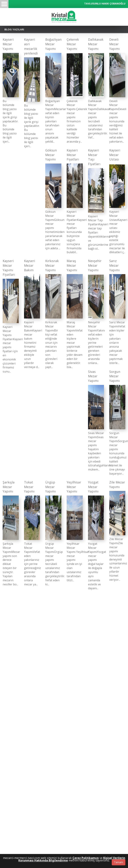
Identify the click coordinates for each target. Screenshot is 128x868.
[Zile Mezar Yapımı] (117, 531)
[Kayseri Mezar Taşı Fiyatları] (96, 199)
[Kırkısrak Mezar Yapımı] (53, 314)
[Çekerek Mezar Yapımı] (75, 90)
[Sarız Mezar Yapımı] (117, 312)
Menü (4, 4)
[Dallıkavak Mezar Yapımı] (96, 88)
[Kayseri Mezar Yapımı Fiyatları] (11, 316)
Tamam (119, 862)
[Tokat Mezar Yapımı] (32, 533)
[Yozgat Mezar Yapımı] (96, 535)
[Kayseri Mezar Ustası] (117, 201)
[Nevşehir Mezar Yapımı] (96, 312)
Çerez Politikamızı (86, 858)
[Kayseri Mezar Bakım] (32, 314)
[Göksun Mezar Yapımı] (53, 199)
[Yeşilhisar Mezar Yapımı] (75, 531)
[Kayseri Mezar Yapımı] (11, 90)
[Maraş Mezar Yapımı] (75, 314)
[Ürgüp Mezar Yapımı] (53, 533)
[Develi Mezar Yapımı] (117, 90)
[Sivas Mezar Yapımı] (96, 421)
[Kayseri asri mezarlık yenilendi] (32, 93)
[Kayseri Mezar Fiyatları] (75, 201)
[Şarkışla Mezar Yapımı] (11, 533)
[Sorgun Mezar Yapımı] (117, 423)
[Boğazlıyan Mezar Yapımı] (53, 90)
